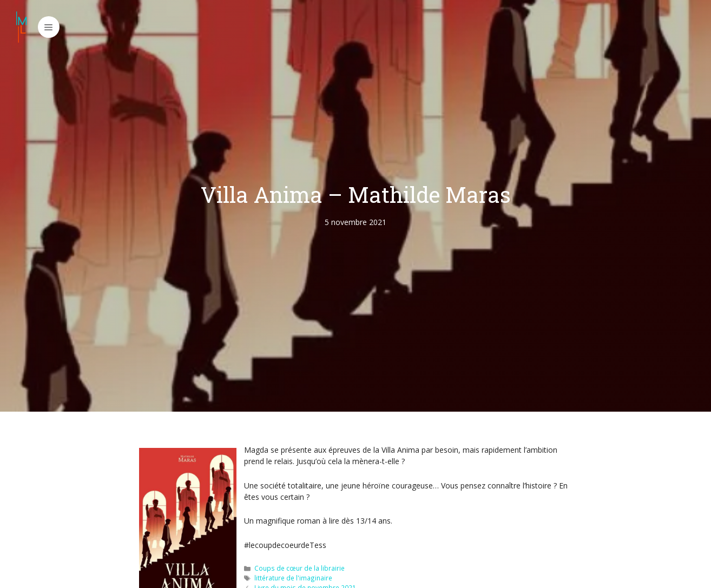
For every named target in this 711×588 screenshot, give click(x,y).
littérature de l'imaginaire (293, 578)
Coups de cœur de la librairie (299, 568)
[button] (49, 27)
